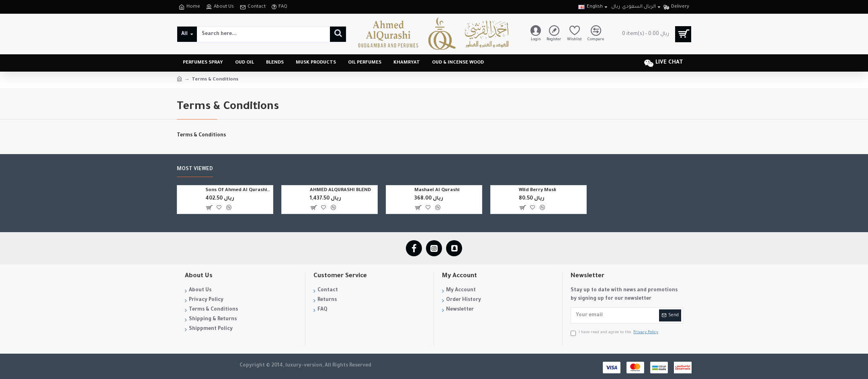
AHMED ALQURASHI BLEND (340, 191)
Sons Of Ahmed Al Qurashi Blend (238, 191)
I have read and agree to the (615, 333)
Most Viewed (195, 169)
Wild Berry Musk (538, 191)
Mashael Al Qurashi (437, 191)
